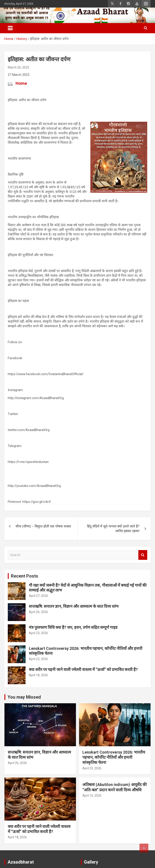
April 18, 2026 (38, 675)
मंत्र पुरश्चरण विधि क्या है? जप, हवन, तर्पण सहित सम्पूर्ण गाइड (73, 627)
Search (143, 555)
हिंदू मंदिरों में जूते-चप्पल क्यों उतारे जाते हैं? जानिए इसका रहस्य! (113, 529)
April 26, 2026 (38, 612)
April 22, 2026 (38, 659)
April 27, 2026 (38, 596)
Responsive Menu (146, 4)
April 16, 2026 (92, 796)
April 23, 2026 (38, 633)
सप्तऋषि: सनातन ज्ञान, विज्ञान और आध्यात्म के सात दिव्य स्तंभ (74, 606)
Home (21, 83)
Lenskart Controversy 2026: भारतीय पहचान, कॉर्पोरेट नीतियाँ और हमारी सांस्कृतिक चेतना (114, 757)
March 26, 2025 (19, 67)
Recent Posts (25, 576)
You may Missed (24, 697)
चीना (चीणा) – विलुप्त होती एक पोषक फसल (43, 526)
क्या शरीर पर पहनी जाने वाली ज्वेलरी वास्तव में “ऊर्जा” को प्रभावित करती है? (83, 669)
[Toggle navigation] (10, 28)
